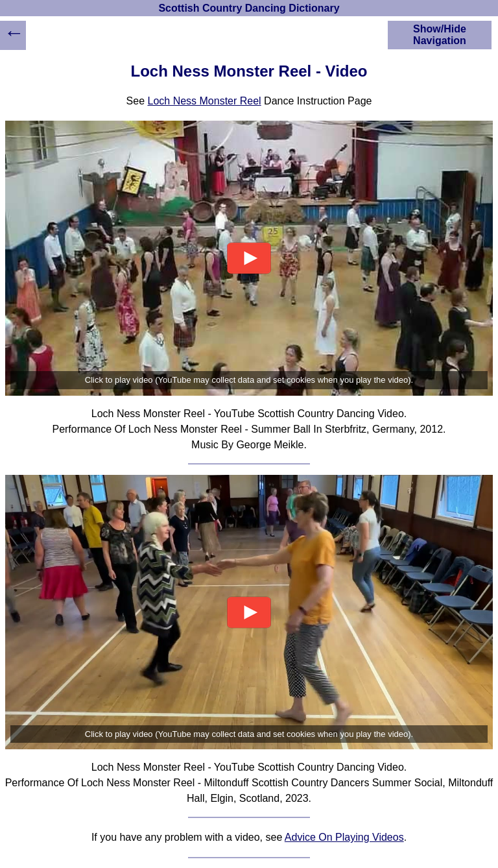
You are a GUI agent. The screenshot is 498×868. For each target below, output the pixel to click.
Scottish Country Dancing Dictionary (249, 8)
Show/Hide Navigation (440, 35)
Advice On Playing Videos (344, 837)
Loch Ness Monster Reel (204, 101)
